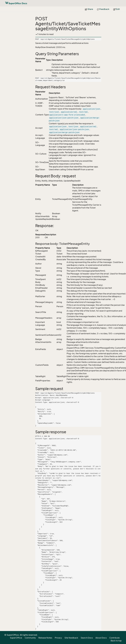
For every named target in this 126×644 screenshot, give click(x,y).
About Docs (101, 638)
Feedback (103, 9)
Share (89, 9)
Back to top (116, 641)
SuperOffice (16, 638)
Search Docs (87, 638)
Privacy (58, 638)
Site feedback (71, 638)
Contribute (114, 638)
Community (30, 638)
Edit (117, 9)
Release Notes (45, 638)
